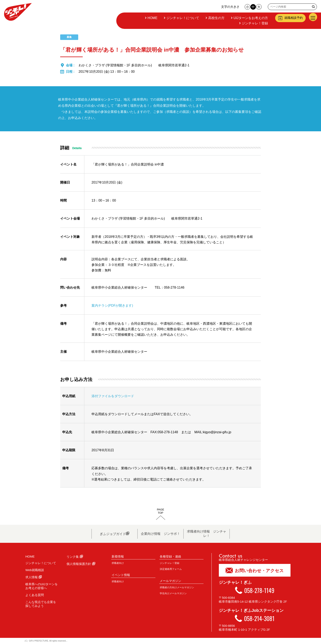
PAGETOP (160, 511)
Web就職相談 (35, 570)
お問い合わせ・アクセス (255, 570)
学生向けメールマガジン (173, 593)
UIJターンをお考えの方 (250, 18)
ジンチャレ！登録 (254, 23)
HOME (152, 18)
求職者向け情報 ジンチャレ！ (207, 534)
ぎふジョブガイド (114, 534)
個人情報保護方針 (81, 564)
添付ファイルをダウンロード (113, 396)
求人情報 (34, 577)
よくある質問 (35, 595)
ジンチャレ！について (182, 18)
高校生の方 (216, 18)
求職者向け (118, 563)
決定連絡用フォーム (171, 569)
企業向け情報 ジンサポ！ (160, 534)
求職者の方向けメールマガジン (177, 587)
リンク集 (75, 557)
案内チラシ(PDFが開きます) (112, 306)
